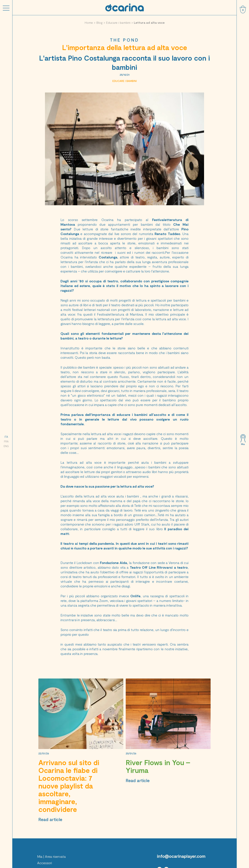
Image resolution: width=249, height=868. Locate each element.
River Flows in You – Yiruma (158, 766)
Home (89, 23)
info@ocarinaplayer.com (181, 856)
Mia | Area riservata (51, 856)
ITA (6, 437)
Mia (243, 444)
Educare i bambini (118, 23)
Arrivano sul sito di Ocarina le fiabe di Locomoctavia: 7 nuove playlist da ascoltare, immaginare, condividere (69, 786)
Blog (99, 23)
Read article (50, 819)
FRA (6, 441)
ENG (6, 446)
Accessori (45, 863)
